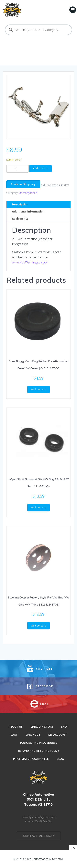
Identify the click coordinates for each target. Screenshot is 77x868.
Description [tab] (20, 204)
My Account (58, 735)
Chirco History (42, 727)
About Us (16, 727)
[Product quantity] (17, 169)
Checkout (33, 735)
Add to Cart (40, 168)
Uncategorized (28, 193)
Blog (60, 759)
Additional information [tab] (28, 211)
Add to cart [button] (39, 389)
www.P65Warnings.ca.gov (30, 262)
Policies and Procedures (39, 743)
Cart (14, 735)
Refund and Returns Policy (39, 751)
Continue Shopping (23, 184)
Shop (65, 727)
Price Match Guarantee (31, 759)
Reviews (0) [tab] (20, 218)
